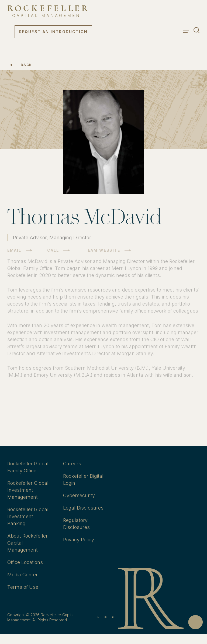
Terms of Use (23, 587)
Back (26, 65)
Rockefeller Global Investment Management (28, 490)
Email (14, 250)
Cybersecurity (79, 495)
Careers (72, 464)
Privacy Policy (79, 540)
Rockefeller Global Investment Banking (28, 516)
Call (53, 250)
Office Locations (25, 562)
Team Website (102, 250)
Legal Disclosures (83, 508)
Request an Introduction (53, 32)
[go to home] (48, 11)
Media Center (23, 575)
